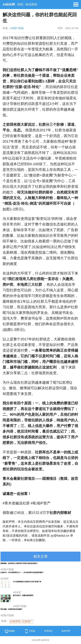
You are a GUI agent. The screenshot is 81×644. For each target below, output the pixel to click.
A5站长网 (9, 4)
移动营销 (31, 4)
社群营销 (15, 621)
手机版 (30, 631)
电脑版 (10, 632)
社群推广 (27, 621)
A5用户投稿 (17, 28)
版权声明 (66, 631)
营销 (20, 4)
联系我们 (49, 631)
